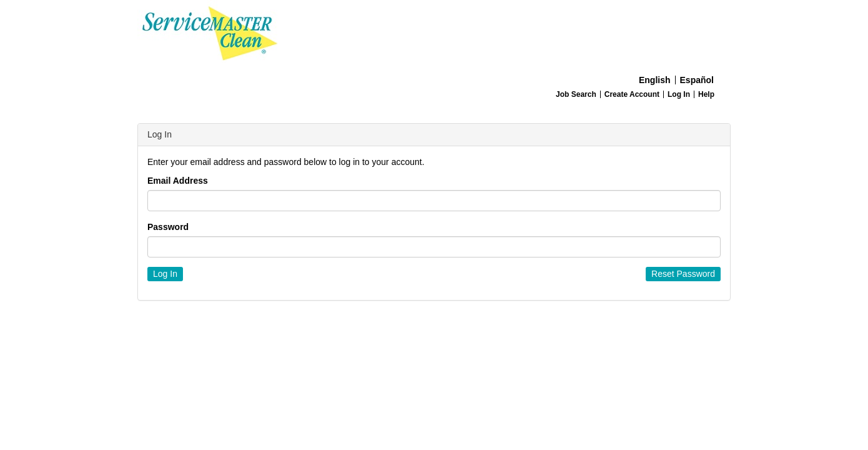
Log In (679, 94)
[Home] (434, 35)
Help (706, 94)
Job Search (576, 94)
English (655, 80)
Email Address (178, 181)
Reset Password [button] (683, 274)
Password (168, 227)
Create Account (632, 94)
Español (697, 80)
